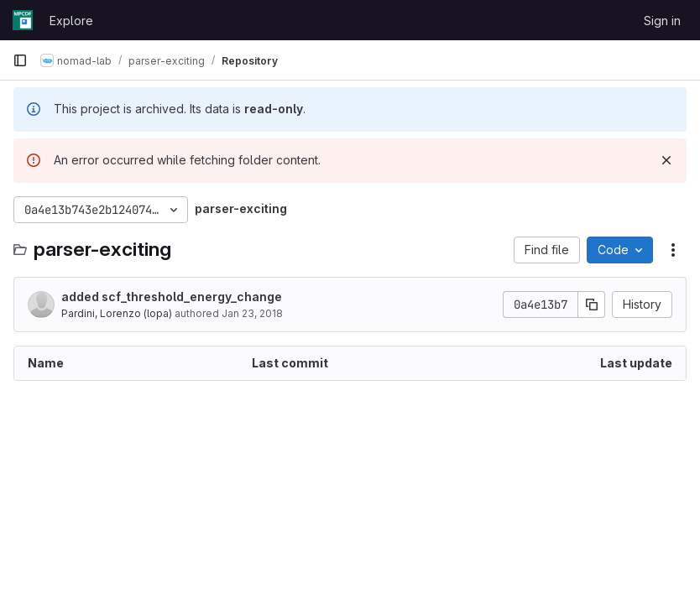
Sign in (662, 21)
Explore (71, 21)
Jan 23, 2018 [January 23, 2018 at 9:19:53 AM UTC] (252, 313)
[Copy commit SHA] (592, 305)
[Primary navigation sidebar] (20, 60)
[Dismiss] (666, 160)
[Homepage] (23, 20)
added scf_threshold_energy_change (172, 297)
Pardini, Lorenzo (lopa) (117, 313)
